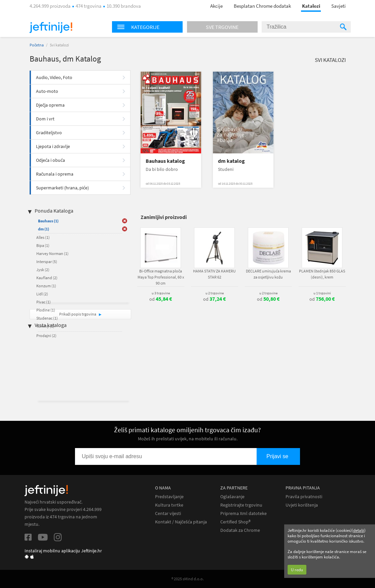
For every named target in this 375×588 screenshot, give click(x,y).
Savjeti (339, 6)
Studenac (47, 318)
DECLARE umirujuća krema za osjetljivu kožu (268, 274)
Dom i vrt (45, 119)
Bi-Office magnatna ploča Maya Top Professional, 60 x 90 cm (161, 277)
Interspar (47, 262)
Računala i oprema (55, 174)
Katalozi (311, 6)
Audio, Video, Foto (54, 77)
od (161, 299)
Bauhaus (48, 221)
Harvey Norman (52, 253)
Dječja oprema (50, 105)
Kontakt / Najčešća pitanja (181, 522)
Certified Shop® (235, 522)
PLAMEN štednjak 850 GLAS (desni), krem (322, 274)
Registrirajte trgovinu (241, 505)
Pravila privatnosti (304, 497)
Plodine (46, 310)
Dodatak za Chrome (240, 530)
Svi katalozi (330, 60)
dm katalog (231, 161)
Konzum (46, 286)
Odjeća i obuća (50, 160)
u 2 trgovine (215, 293)
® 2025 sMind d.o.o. (188, 579)
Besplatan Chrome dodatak (262, 6)
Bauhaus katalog (165, 161)
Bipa (43, 245)
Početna (37, 45)
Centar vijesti (168, 513)
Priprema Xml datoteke (243, 513)
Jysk (43, 270)
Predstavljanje (169, 497)
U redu (297, 570)
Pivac (44, 302)
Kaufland (47, 278)
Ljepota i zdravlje (53, 146)
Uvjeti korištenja (302, 505)
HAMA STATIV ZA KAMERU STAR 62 (214, 274)
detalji (359, 530)
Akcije (216, 6)
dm (44, 229)
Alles (43, 237)
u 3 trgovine (161, 293)
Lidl (42, 294)
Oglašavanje (232, 497)
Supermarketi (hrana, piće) (62, 188)
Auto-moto (47, 91)
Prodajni (46, 336)
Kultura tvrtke (169, 505)
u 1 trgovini (322, 293)
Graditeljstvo (49, 133)
